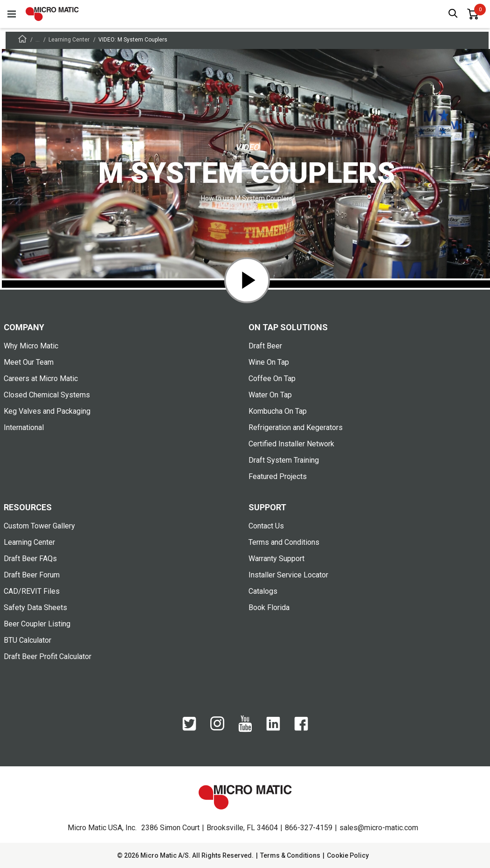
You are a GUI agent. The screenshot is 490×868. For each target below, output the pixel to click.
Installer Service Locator (288, 575)
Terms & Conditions (290, 855)
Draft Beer (265, 346)
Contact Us (266, 526)
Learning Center (69, 40)
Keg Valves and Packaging (47, 411)
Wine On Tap (269, 362)
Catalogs (263, 591)
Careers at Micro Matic (41, 378)
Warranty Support (276, 559)
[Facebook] (301, 729)
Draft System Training (284, 460)
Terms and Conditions (284, 542)
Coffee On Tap (272, 378)
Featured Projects (278, 476)
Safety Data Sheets (35, 608)
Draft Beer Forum (32, 575)
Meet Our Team (29, 362)
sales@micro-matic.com (379, 828)
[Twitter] (189, 729)
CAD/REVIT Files (32, 591)
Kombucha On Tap (278, 411)
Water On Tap (270, 395)
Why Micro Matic (31, 346)
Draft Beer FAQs (30, 559)
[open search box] (453, 14)
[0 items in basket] (473, 14)
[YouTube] (245, 730)
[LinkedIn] (273, 729)
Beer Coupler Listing (37, 624)
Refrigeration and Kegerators (296, 427)
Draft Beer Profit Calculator (48, 656)
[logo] (52, 14)
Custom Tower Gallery (39, 526)
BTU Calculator (28, 640)
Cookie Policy (348, 855)
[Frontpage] (22, 40)
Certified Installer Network (291, 444)
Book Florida (269, 608)
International (24, 427)
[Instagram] (217, 728)
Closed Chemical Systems (47, 395)
